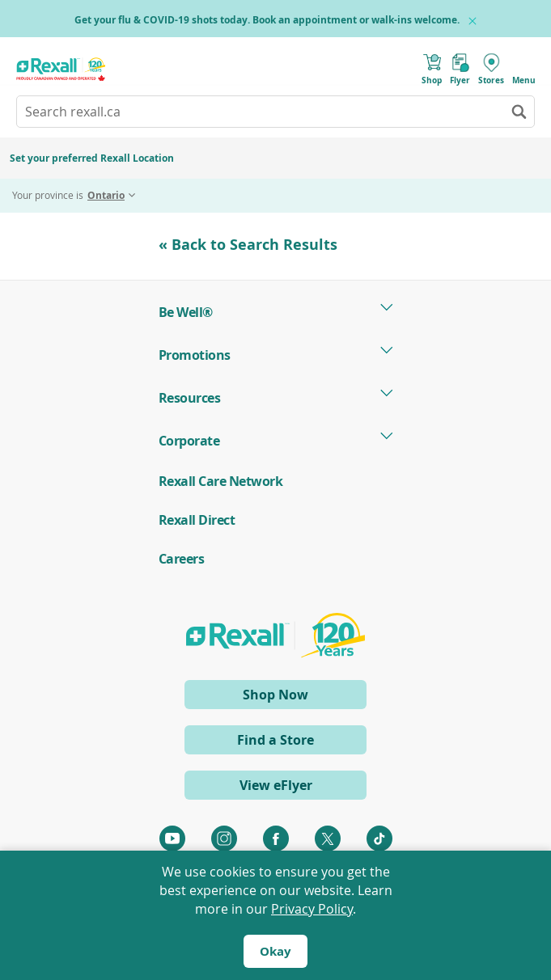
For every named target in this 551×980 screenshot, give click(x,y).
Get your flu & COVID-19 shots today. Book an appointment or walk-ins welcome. (267, 20)
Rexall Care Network (221, 481)
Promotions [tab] (195, 355)
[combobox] (275, 112)
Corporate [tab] (189, 441)
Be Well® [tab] (186, 312)
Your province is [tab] (68, 195)
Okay (275, 951)
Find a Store (275, 740)
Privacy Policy (312, 909)
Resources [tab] (190, 398)
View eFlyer (276, 785)
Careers (182, 559)
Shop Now (303, 697)
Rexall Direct (197, 520)
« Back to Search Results (248, 245)
